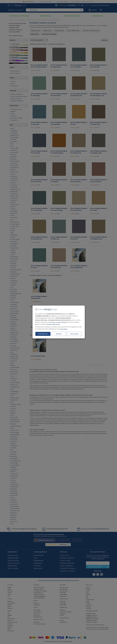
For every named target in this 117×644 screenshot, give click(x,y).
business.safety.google (53, 324)
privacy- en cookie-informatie (59, 322)
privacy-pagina (63, 329)
